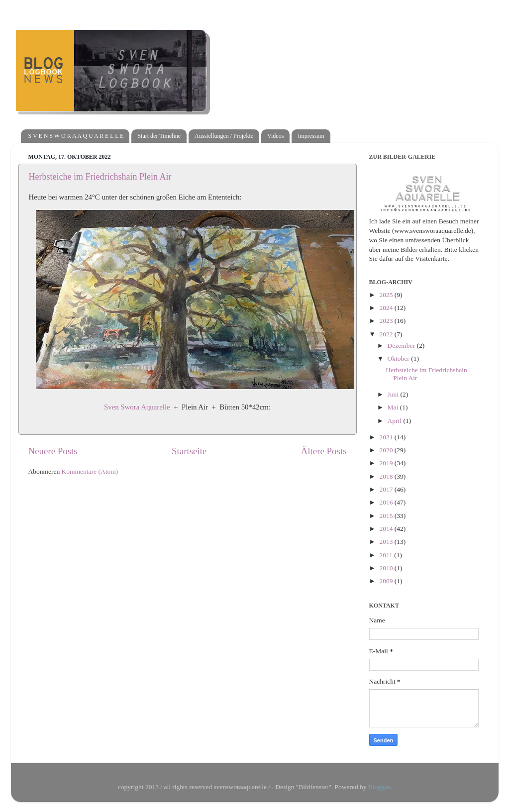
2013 (387, 542)
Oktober (400, 358)
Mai (394, 407)
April (396, 421)
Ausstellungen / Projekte (224, 136)
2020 (387, 450)
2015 (387, 516)
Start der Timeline (159, 136)
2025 (387, 295)
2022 (387, 334)
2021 (387, 437)
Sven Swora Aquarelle (137, 407)
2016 (387, 502)
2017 (387, 489)
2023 (387, 321)
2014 (387, 529)
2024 (387, 308)
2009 (387, 581)
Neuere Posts (53, 451)
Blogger (379, 787)
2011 (387, 555)
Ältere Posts (324, 451)
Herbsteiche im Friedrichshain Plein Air (100, 177)
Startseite (189, 451)
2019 (387, 463)
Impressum (311, 136)
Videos (275, 136)
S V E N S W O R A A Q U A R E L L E (76, 136)
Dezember (402, 346)
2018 (387, 476)
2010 (387, 568)
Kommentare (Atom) (90, 471)
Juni (394, 394)
